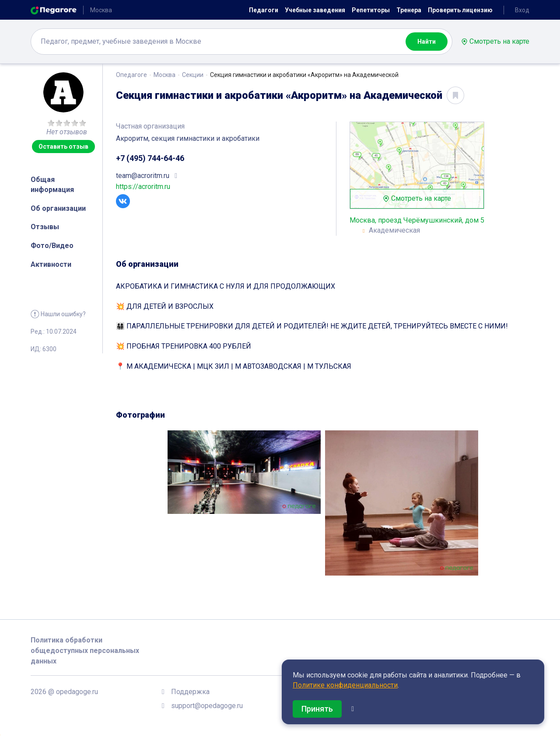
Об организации (58, 208)
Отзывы (45, 227)
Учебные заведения (315, 10)
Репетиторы (371, 10)
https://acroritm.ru (143, 187)
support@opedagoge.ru (207, 706)
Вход (522, 10)
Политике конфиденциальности (345, 685)
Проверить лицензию (460, 10)
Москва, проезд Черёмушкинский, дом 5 (417, 220)
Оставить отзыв (63, 147)
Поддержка (190, 692)
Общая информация (52, 185)
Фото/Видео (52, 246)
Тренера (409, 10)
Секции (193, 75)
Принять (317, 709)
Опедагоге (131, 75)
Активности (51, 264)
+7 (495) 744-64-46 (150, 158)
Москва (164, 75)
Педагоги (264, 10)
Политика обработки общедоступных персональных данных (85, 651)
